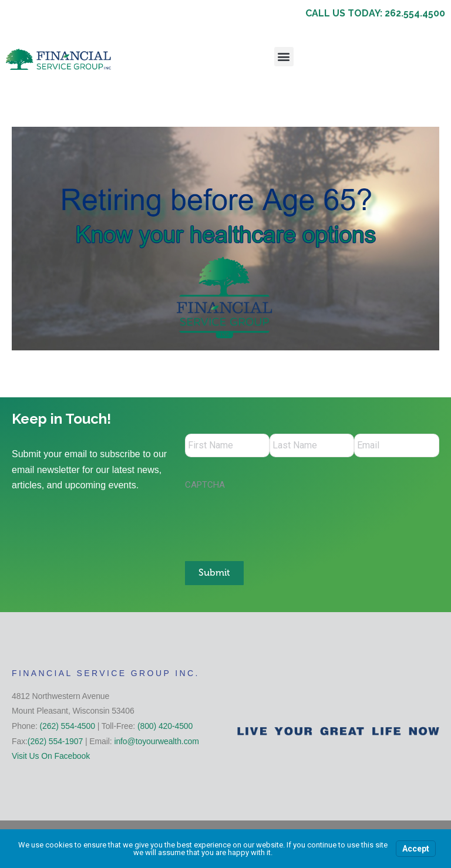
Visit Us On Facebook (51, 755)
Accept (416, 849)
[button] (284, 57)
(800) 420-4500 (165, 725)
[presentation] (274, 520)
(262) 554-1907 (55, 741)
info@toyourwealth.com (156, 741)
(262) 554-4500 (68, 725)
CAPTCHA (205, 485)
